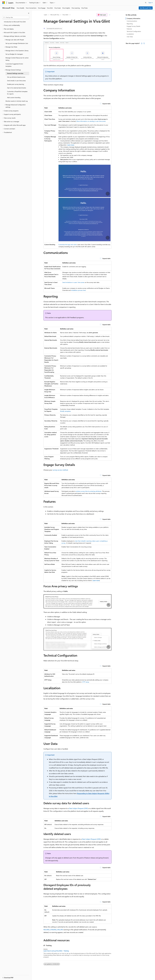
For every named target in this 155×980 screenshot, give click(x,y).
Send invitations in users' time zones (73, 282)
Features (129, 29)
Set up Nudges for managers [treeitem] (14, 54)
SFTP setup (86, 682)
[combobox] (16, 17)
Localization (130, 34)
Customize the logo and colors (68, 245)
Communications (132, 21)
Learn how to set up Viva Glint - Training (56, 951)
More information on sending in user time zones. (91, 121)
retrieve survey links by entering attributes (89, 491)
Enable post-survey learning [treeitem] (16, 84)
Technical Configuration (134, 31)
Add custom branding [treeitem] (14, 97)
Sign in (151, 3)
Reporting (130, 24)
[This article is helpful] (142, 43)
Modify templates (65, 411)
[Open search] (146, 3)
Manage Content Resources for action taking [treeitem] (17, 59)
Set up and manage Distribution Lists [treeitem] (17, 43)
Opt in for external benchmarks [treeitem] (17, 88)
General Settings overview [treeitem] (15, 73)
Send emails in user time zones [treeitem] (16, 81)
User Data (130, 37)
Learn (46, 15)
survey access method (60, 470)
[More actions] (110, 15)
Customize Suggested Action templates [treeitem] (14, 65)
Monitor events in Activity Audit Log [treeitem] (17, 101)
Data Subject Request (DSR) (78, 808)
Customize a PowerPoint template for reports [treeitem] (17, 93)
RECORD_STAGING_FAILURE (53, 930)
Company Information (133, 18)
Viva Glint (65, 15)
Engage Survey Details (133, 26)
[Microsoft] (4, 3)
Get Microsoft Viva (146, 8)
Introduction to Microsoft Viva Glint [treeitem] (15, 22)
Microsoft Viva (55, 15)
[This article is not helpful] (144, 43)
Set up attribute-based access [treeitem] (16, 77)
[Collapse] (29, 13)
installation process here (78, 290)
